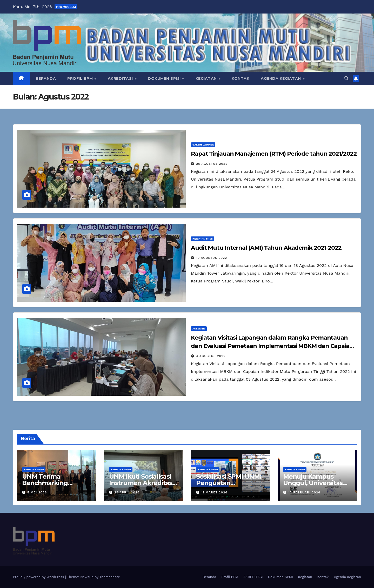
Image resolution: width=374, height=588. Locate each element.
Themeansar (109, 577)
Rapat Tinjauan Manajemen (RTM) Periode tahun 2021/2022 (274, 154)
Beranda (46, 78)
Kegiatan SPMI (203, 239)
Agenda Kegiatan (281, 78)
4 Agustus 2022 (211, 356)
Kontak (241, 78)
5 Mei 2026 (37, 492)
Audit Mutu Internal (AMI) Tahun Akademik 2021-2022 (266, 248)
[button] (346, 78)
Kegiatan (207, 78)
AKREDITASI (121, 78)
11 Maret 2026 (214, 492)
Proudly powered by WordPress (39, 577)
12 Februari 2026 (304, 492)
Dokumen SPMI (165, 78)
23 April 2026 (127, 492)
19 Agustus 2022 (212, 258)
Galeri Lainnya (203, 145)
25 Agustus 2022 (212, 164)
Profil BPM (81, 78)
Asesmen (199, 329)
